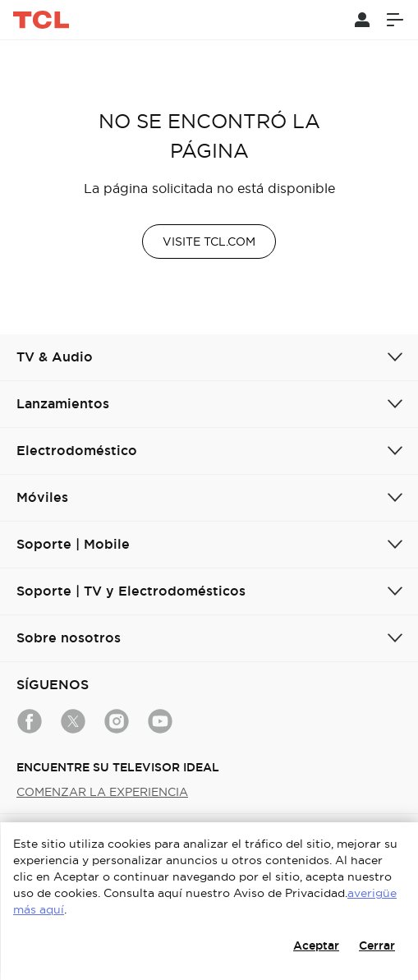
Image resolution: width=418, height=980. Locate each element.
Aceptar (316, 945)
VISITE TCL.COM (209, 242)
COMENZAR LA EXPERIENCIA (102, 792)
